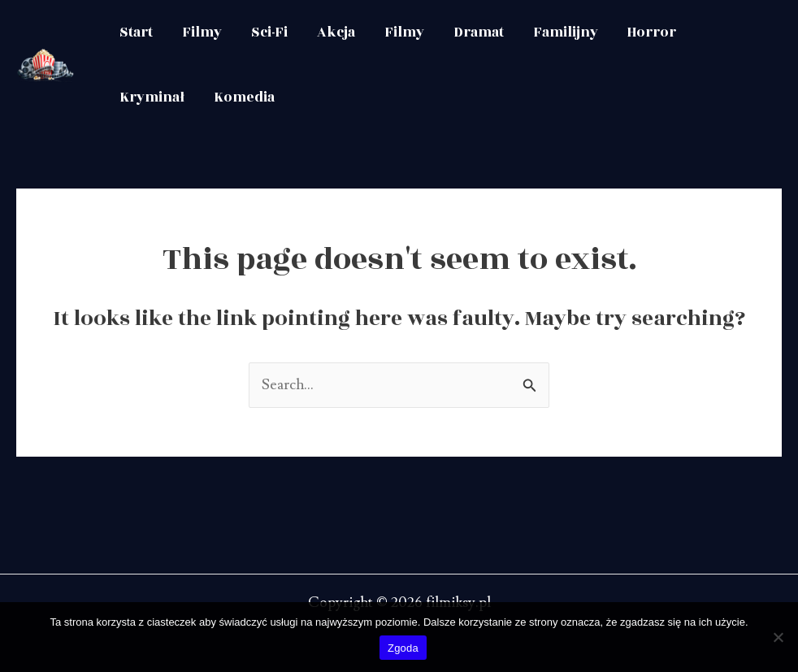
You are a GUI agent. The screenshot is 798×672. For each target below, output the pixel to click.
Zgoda (403, 648)
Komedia (244, 98)
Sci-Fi (269, 33)
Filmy (202, 33)
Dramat (479, 33)
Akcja (336, 33)
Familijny (566, 33)
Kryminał (152, 98)
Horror (652, 33)
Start (136, 33)
